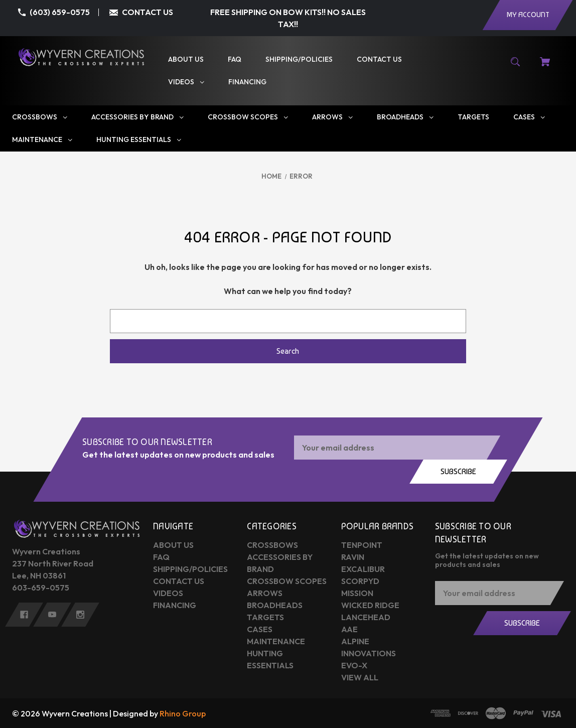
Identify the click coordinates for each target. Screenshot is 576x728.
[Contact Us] (379, 59)
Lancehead (366, 617)
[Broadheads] (405, 117)
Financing (175, 605)
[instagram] (80, 615)
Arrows (265, 593)
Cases (260, 629)
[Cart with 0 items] (545, 67)
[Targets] (473, 117)
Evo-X (354, 665)
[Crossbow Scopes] (248, 117)
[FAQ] (235, 59)
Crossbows (272, 545)
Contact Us (179, 581)
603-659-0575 (41, 588)
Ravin (353, 557)
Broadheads (275, 605)
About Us (173, 545)
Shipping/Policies (190, 569)
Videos (168, 593)
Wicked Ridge (370, 605)
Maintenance (276, 641)
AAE (349, 629)
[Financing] (247, 82)
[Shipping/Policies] (299, 59)
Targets (265, 617)
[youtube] (52, 615)
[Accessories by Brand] (137, 117)
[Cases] (529, 117)
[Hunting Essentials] (139, 140)
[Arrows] (332, 117)
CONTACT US (148, 12)
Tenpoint (362, 545)
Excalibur (363, 569)
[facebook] (24, 615)
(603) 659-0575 (60, 12)
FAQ (161, 557)
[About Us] (186, 59)
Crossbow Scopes (287, 581)
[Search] (516, 67)
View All (360, 677)
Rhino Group (183, 713)
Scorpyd (360, 581)
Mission (357, 593)
